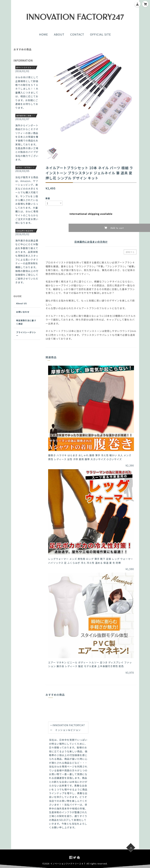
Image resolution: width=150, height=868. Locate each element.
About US (22, 303)
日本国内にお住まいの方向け (91, 242)
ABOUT (59, 34)
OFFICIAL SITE (101, 34)
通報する (130, 252)
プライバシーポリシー (26, 334)
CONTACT (77, 34)
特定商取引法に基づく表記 (26, 322)
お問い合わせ (23, 312)
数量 (48, 198)
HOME (44, 34)
